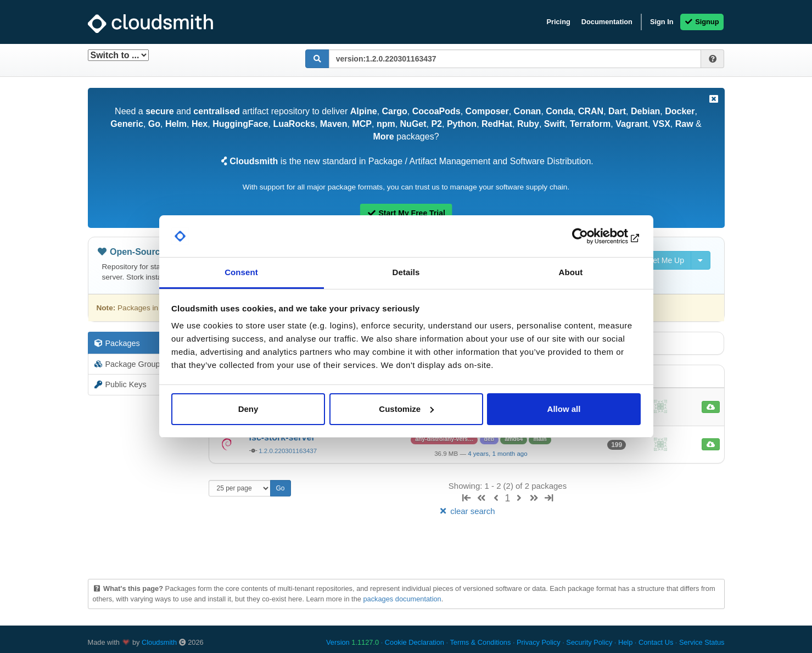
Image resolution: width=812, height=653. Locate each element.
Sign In (662, 22)
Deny (248, 409)
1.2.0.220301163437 (288, 451)
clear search (466, 511)
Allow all (564, 409)
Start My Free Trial (406, 213)
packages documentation (402, 599)
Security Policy (589, 642)
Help (625, 642)
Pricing (558, 22)
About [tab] (571, 272)
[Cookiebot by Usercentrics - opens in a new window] (593, 236)
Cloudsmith (159, 642)
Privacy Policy (539, 642)
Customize (406, 409)
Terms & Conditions (480, 642)
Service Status (702, 642)
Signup (702, 22)
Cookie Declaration (415, 642)
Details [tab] (406, 272)
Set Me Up (660, 260)
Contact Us (656, 642)
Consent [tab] (241, 272)
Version (352, 642)
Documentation (607, 22)
